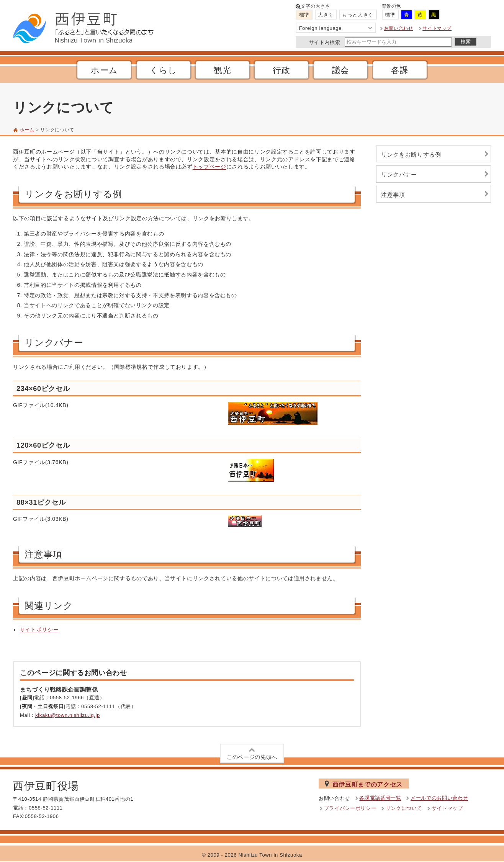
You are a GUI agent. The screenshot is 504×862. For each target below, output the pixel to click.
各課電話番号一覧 (380, 798)
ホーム (104, 70)
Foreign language (336, 28)
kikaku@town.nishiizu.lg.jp (68, 715)
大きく (326, 15)
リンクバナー (436, 174)
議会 (341, 70)
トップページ (209, 167)
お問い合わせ (399, 28)
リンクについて (404, 809)
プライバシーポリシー (350, 809)
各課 (400, 70)
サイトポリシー (39, 630)
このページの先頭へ (252, 753)
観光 (222, 70)
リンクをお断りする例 (436, 154)
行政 (281, 70)
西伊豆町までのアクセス (364, 784)
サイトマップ (437, 28)
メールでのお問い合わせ (439, 798)
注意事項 (436, 194)
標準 (304, 15)
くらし (163, 70)
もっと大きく (358, 15)
